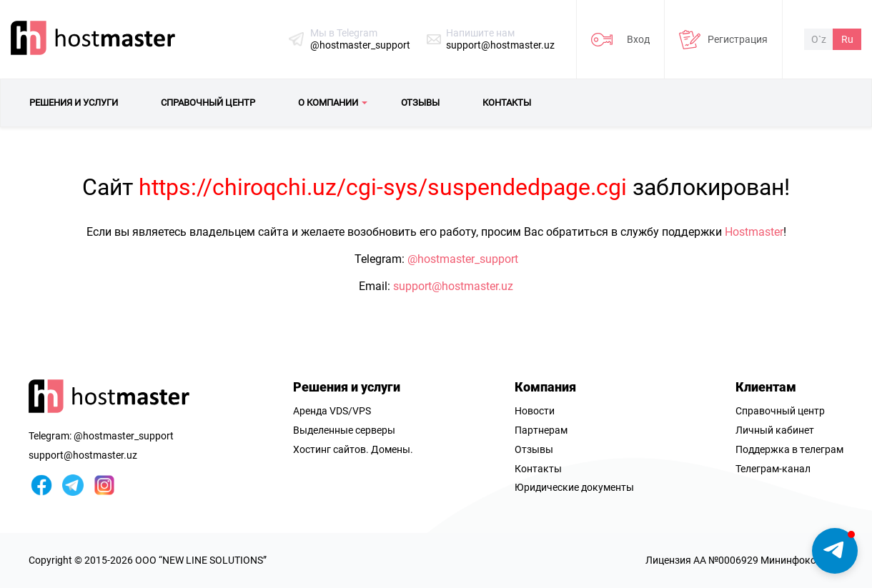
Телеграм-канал (773, 469)
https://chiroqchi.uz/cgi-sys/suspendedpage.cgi (383, 187)
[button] (835, 551)
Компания (545, 387)
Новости (535, 411)
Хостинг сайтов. (331, 449)
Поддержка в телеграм (789, 449)
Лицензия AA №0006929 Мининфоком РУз (744, 560)
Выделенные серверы (344, 430)
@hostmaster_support (360, 45)
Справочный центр (780, 411)
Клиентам (766, 387)
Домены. (392, 449)
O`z (819, 39)
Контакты (538, 469)
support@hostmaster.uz (500, 45)
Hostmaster (754, 232)
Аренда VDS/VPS (332, 411)
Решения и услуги (347, 387)
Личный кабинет (775, 430)
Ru (847, 39)
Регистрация (738, 39)
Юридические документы (574, 487)
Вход (638, 39)
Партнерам (541, 430)
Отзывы (534, 449)
